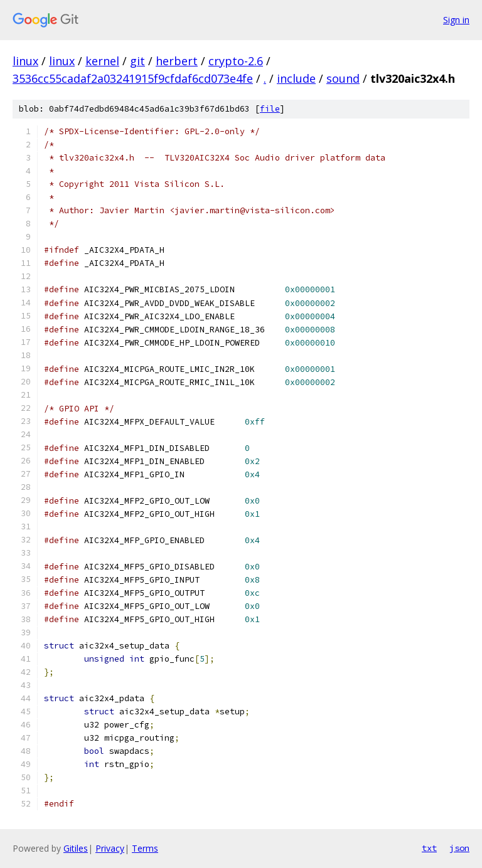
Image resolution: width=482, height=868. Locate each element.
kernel (102, 61)
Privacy (110, 848)
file (270, 109)
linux (25, 61)
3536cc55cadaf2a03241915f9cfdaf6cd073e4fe (133, 78)
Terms (145, 848)
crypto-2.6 (236, 61)
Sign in (456, 20)
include (296, 78)
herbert (177, 61)
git (137, 61)
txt (429, 848)
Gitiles (76, 848)
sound (343, 78)
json (459, 848)
